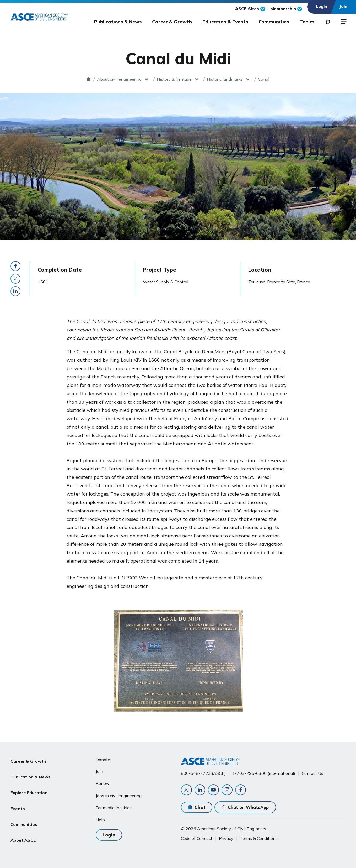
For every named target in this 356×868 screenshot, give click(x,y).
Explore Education (29, 783)
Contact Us (312, 772)
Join (99, 770)
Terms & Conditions (259, 838)
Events (18, 796)
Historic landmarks (218, 79)
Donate (103, 758)
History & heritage (167, 79)
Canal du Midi (264, 79)
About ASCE (23, 821)
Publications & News (118, 22)
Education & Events (225, 22)
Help (100, 819)
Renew (103, 782)
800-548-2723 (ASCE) (203, 772)
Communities (274, 22)
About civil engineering (112, 79)
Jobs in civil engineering (119, 794)
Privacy (226, 838)
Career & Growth (172, 22)
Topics (307, 22)
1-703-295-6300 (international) (264, 772)
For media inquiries (114, 807)
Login (109, 833)
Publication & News (31, 771)
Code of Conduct (197, 838)
